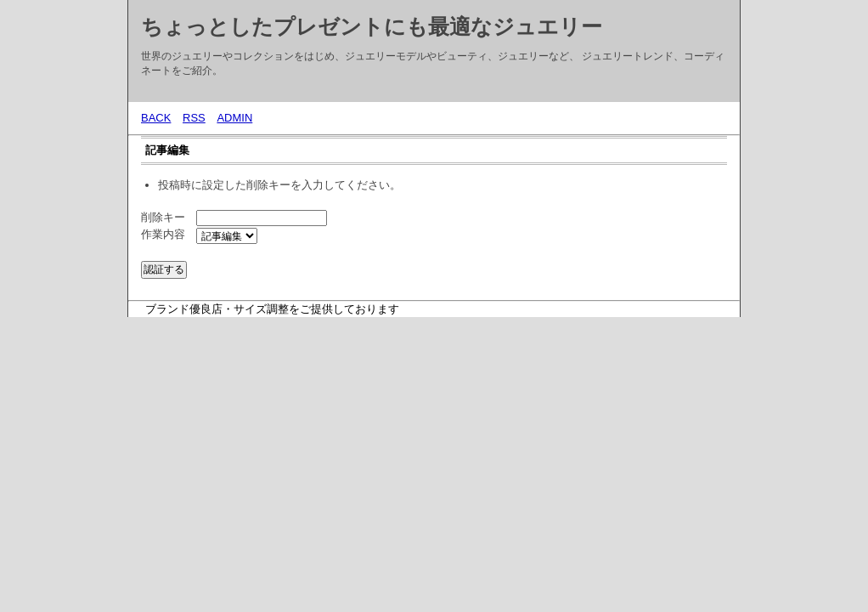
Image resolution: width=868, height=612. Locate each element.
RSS (194, 118)
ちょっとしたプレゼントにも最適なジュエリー (372, 26)
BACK (156, 118)
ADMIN (234, 118)
